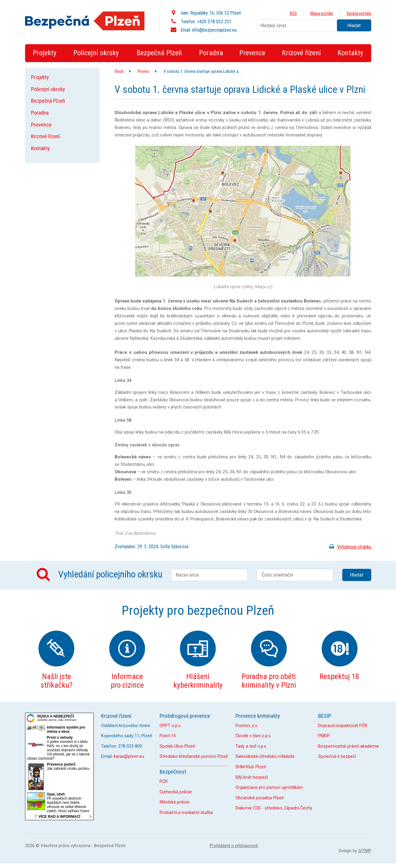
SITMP (365, 851)
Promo (143, 71)
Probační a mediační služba (186, 813)
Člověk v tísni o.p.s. (254, 736)
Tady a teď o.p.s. (251, 746)
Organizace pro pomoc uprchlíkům (269, 788)
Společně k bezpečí (337, 756)
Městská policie (175, 802)
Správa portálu (359, 13)
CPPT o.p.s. (171, 726)
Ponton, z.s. (247, 726)
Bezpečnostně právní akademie (349, 746)
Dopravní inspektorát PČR (343, 726)
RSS (293, 13)
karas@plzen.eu (129, 756)
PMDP (324, 736)
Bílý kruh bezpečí (252, 777)
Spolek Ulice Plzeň (177, 746)
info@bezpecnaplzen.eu (214, 30)
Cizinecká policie (176, 792)
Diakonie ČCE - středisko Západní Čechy (274, 808)
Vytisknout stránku (349, 547)
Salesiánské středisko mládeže (265, 756)
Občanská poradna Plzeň (260, 798)
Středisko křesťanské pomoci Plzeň (194, 756)
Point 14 (168, 736)
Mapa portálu (322, 13)
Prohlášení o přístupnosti (234, 846)
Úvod (119, 71)
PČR (164, 782)
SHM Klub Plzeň (251, 767)
